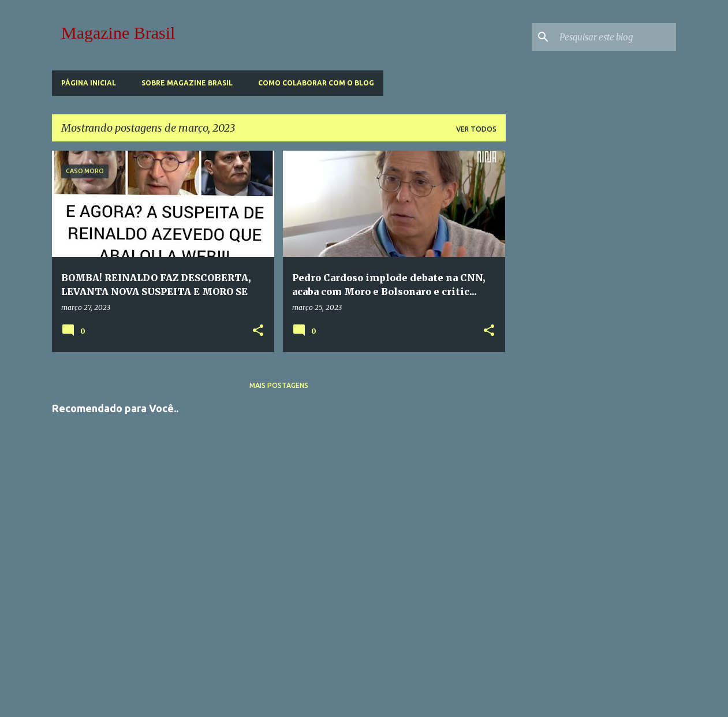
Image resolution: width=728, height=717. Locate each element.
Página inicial (89, 83)
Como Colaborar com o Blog (316, 83)
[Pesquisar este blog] (615, 37)
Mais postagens (279, 385)
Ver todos (476, 129)
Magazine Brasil (118, 33)
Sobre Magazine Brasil (187, 83)
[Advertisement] (279, 563)
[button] (258, 331)
